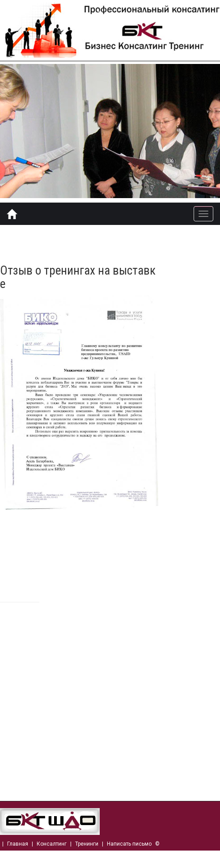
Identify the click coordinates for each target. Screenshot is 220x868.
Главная (18, 844)
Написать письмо (129, 844)
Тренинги (87, 844)
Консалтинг (52, 844)
